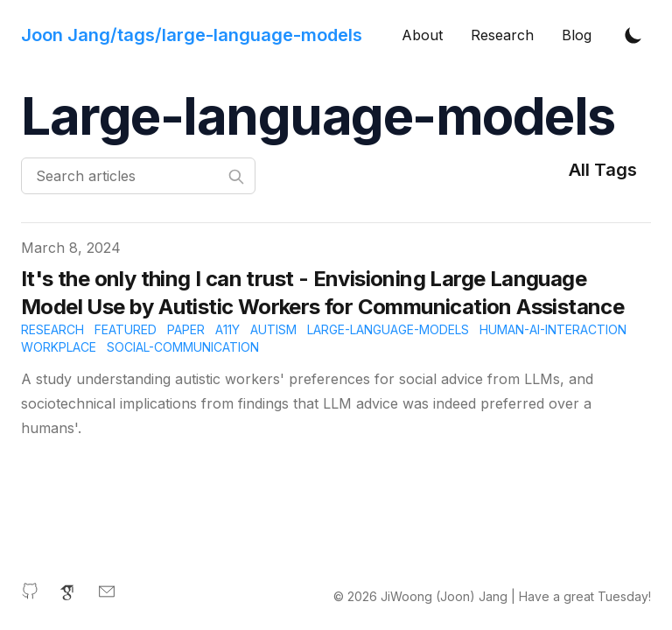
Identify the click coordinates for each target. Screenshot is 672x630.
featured (126, 329)
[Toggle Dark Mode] (633, 35)
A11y (227, 329)
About (422, 35)
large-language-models (388, 329)
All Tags (603, 170)
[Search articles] (138, 176)
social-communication (183, 347)
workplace (59, 347)
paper (186, 329)
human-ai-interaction (553, 329)
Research (502, 35)
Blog (577, 35)
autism (273, 329)
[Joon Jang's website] (192, 35)
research (52, 329)
